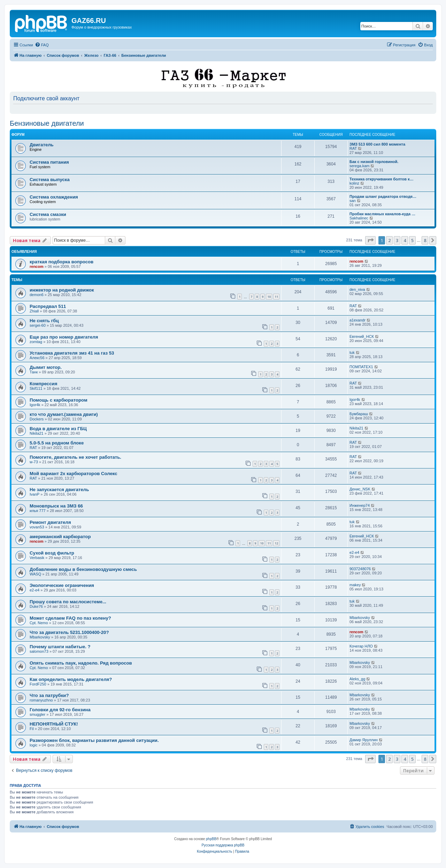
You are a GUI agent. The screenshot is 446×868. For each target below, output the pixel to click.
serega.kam (359, 166)
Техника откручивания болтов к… (382, 179)
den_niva (357, 289)
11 (276, 297)
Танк (34, 372)
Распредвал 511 (48, 306)
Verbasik (37, 558)
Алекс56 (37, 358)
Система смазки (48, 214)
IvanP (34, 494)
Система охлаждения (54, 197)
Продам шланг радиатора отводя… (383, 196)
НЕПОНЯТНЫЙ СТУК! (54, 724)
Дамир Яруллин (364, 740)
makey (355, 585)
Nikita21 (37, 433)
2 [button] (389, 240)
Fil (32, 729)
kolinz (354, 183)
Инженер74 (360, 505)
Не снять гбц (44, 321)
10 (269, 297)
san (353, 201)
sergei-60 (38, 325)
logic (34, 745)
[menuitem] (42, 45)
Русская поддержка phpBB (223, 845)
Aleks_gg (357, 679)
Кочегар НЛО (361, 646)
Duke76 (36, 606)
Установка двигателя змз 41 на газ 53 (72, 353)
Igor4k (35, 405)
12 (276, 543)
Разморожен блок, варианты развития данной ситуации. (94, 740)
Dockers (37, 419)
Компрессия (43, 384)
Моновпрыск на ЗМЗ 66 (56, 506)
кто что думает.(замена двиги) (64, 414)
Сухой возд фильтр (52, 553)
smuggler (37, 714)
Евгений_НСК (362, 336)
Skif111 (36, 388)
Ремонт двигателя (50, 522)
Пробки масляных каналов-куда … (382, 214)
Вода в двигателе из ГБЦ (58, 429)
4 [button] (405, 240)
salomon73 (39, 651)
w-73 (34, 462)
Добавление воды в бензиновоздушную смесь (83, 569)
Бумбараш (359, 414)
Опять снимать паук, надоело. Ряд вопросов (81, 663)
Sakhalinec (359, 218)
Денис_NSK (360, 489)
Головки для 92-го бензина (60, 710)
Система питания (49, 162)
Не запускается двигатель (59, 490)
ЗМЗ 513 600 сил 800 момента (377, 144)
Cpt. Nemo (39, 623)
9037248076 (360, 569)
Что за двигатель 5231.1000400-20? (69, 632)
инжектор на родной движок (62, 290)
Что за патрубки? (49, 695)
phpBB (211, 839)
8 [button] (425, 240)
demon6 (37, 295)
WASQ (35, 574)
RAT (353, 148)
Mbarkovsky (360, 618)
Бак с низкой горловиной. (374, 162)
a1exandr (357, 320)
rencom (37, 266)
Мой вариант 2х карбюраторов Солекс (74, 474)
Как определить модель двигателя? (71, 679)
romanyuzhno (41, 700)
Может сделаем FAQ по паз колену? (70, 618)
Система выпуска (50, 180)
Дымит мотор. (46, 367)
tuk (352, 352)
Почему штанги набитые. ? (60, 647)
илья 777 (38, 511)
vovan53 (37, 527)
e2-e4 (354, 552)
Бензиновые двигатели (47, 123)
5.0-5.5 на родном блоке (57, 443)
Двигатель (42, 145)
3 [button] (397, 240)
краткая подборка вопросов (61, 262)
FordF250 (38, 684)
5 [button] (412, 240)
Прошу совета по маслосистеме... (68, 602)
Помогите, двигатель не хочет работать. (75, 457)
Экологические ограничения (62, 585)
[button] (370, 240)
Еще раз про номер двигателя (64, 337)
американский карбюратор (60, 537)
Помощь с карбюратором (59, 400)
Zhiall (34, 311)
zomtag (36, 342)
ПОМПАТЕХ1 (361, 367)
